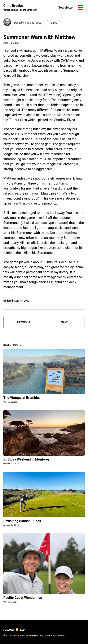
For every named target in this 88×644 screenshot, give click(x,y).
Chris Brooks (20, 8)
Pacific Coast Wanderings (23, 598)
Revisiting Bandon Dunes (22, 521)
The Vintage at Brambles (22, 398)
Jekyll (41, 636)
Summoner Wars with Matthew (39, 37)
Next (64, 322)
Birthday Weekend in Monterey (26, 459)
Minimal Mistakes (56, 636)
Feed (20, 630)
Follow (54, 23)
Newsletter (66, 7)
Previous (24, 322)
